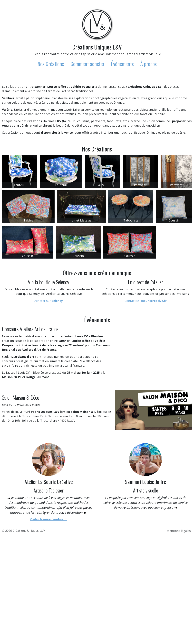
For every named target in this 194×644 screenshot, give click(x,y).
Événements (122, 64)
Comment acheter (87, 64)
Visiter (48, 628)
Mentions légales (179, 639)
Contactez (146, 388)
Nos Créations (51, 64)
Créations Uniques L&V (97, 47)
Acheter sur (48, 388)
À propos (148, 64)
